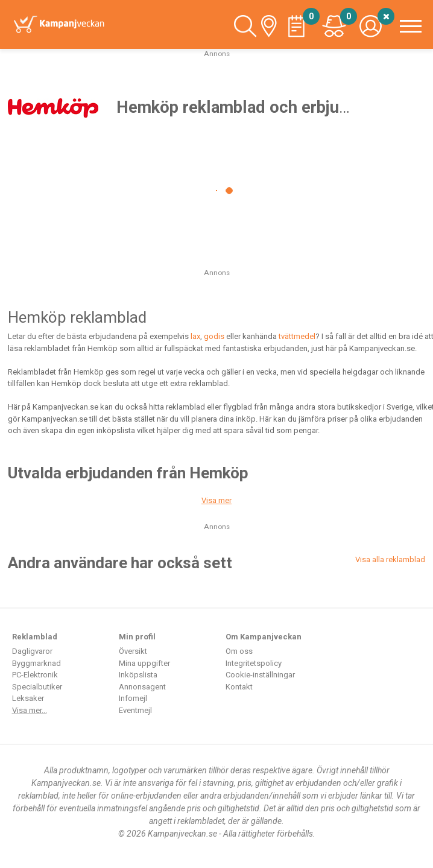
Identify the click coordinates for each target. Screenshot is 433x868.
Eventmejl (135, 710)
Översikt (133, 651)
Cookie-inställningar (260, 675)
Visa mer (216, 500)
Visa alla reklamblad (390, 559)
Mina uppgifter (144, 663)
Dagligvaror (32, 651)
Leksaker (28, 698)
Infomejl (133, 698)
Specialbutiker (37, 687)
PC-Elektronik (35, 675)
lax (195, 336)
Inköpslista (138, 675)
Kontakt (239, 687)
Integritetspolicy (254, 663)
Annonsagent (142, 687)
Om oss (239, 651)
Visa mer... (30, 710)
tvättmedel (297, 336)
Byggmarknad (36, 663)
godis (214, 336)
